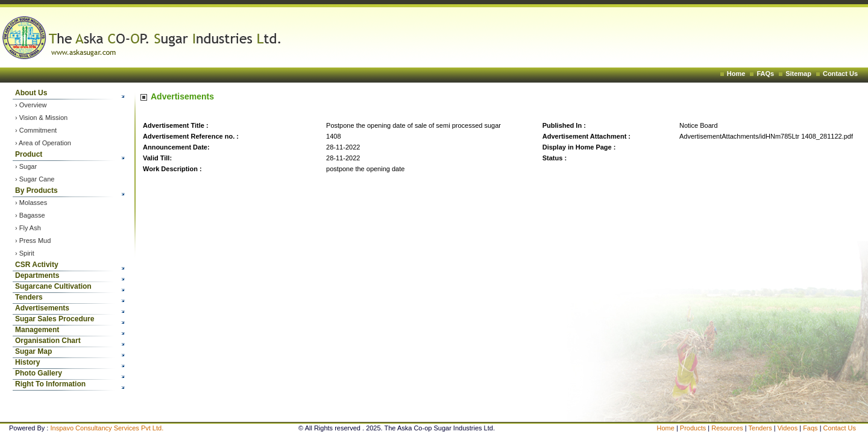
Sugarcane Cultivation (53, 286)
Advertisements (42, 308)
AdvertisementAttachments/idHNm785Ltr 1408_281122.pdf (766, 136)
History (27, 362)
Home (736, 74)
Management (37, 330)
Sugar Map (33, 351)
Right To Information (50, 384)
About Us (31, 93)
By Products (36, 190)
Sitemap (798, 74)
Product (29, 154)
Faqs (811, 428)
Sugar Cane (37, 179)
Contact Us (840, 74)
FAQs (765, 74)
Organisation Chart (48, 341)
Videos (789, 428)
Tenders (29, 297)
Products (693, 428)
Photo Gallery (39, 373)
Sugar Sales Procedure (55, 319)
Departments (37, 275)
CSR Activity (37, 265)
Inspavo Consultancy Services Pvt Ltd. (107, 428)
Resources (727, 428)
